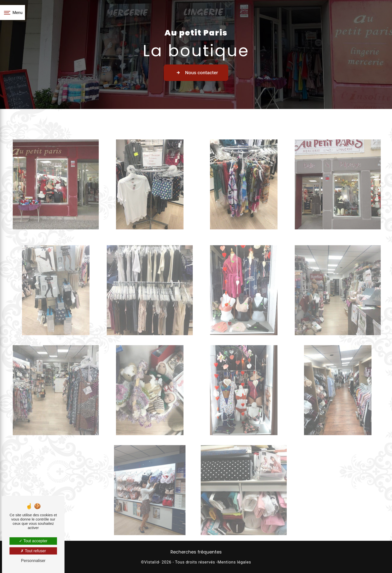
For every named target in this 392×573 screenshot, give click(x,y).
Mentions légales (234, 562)
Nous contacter (196, 73)
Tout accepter (33, 541)
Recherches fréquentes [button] (196, 552)
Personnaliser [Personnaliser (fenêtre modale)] (33, 561)
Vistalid (152, 562)
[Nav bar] (12, 12)
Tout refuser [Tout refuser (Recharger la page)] (33, 551)
